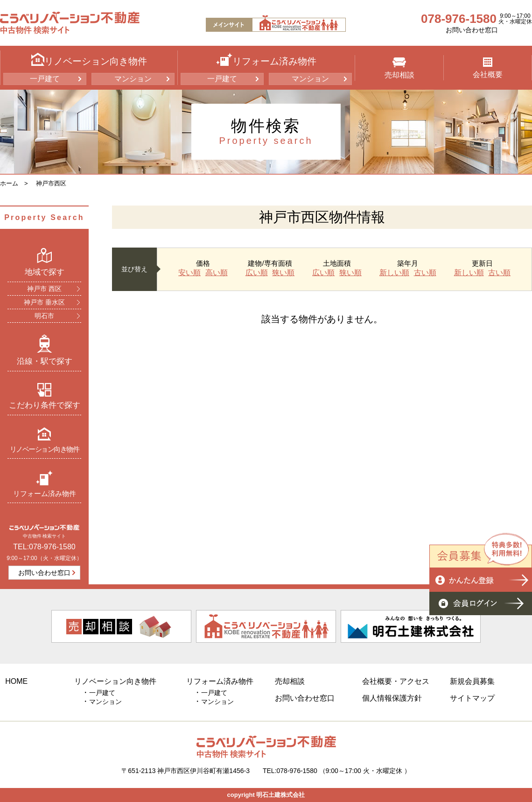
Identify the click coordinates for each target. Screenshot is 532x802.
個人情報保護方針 (392, 698)
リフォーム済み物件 (45, 484)
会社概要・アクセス (396, 681)
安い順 (189, 273)
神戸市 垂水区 (44, 302)
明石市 (44, 316)
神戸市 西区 (44, 289)
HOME (16, 681)
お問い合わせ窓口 (472, 30)
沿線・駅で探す (45, 350)
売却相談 (399, 68)
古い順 (425, 273)
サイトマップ (472, 698)
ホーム (9, 183)
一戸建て (45, 79)
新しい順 (394, 273)
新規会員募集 (472, 681)
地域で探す (45, 262)
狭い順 (283, 273)
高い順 (217, 273)
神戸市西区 (51, 183)
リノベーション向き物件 (45, 440)
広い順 (257, 273)
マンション (133, 79)
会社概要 (488, 68)
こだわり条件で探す (45, 396)
